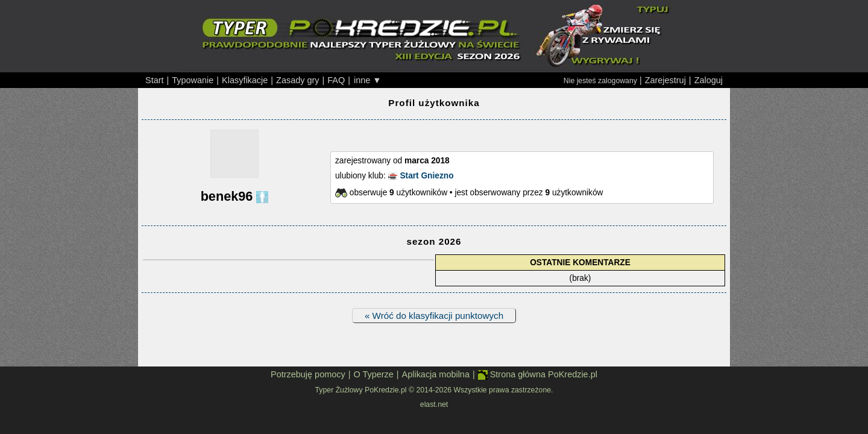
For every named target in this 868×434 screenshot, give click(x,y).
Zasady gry (297, 80)
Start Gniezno (426, 176)
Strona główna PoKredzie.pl (538, 375)
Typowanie (193, 80)
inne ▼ (368, 80)
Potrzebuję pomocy (308, 374)
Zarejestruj (665, 80)
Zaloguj (709, 80)
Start (155, 80)
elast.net (434, 404)
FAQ (336, 80)
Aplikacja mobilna (436, 374)
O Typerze (373, 374)
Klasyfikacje (245, 80)
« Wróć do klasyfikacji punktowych (434, 316)
